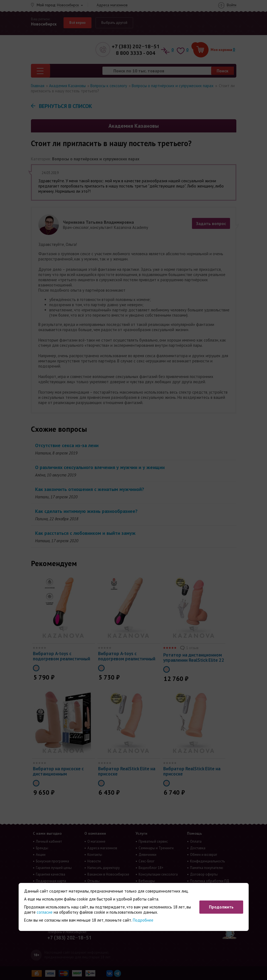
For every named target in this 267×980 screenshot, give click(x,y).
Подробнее (143, 920)
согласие (45, 912)
